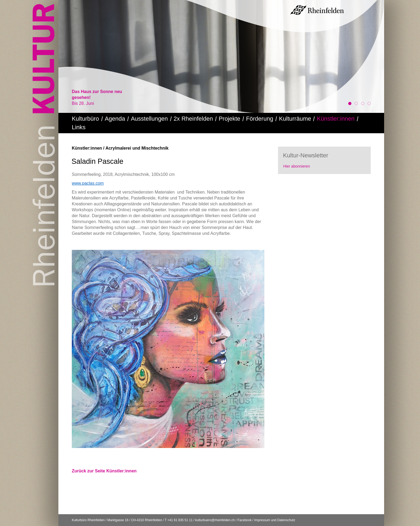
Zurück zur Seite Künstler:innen (104, 471)
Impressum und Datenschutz (275, 520)
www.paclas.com (88, 183)
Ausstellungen (149, 119)
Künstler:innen (336, 119)
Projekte (229, 119)
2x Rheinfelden (193, 119)
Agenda (115, 119)
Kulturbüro (85, 119)
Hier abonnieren (297, 166)
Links (79, 127)
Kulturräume (295, 119)
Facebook (244, 520)
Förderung (260, 119)
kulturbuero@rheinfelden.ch (215, 520)
